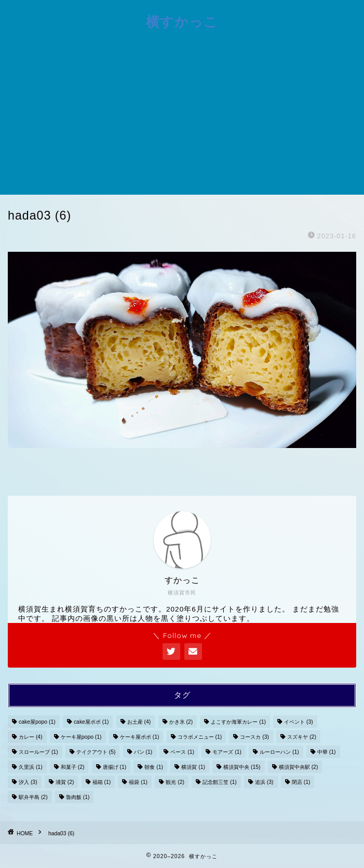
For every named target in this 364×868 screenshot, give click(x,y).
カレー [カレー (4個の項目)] (31, 737)
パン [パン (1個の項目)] (143, 752)
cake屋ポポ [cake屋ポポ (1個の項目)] (91, 722)
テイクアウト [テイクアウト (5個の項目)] (96, 752)
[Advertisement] (182, 117)
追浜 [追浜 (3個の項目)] (264, 782)
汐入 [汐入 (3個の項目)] (28, 782)
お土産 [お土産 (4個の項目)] (139, 722)
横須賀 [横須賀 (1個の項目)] (193, 767)
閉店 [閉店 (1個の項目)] (301, 782)
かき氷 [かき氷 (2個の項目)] (181, 722)
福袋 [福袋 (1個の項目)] (138, 782)
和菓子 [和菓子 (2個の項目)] (73, 767)
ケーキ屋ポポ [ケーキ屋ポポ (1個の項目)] (140, 737)
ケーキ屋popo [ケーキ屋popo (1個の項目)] (81, 737)
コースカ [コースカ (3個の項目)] (254, 737)
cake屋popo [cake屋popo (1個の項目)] (37, 722)
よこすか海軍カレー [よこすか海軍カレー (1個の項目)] (238, 722)
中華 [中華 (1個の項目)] (327, 752)
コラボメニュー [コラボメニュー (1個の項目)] (200, 737)
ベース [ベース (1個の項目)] (182, 752)
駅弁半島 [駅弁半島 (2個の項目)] (33, 797)
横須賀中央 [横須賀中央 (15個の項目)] (242, 767)
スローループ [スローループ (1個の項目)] (38, 752)
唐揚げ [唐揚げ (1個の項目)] (115, 767)
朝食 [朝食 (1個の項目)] (154, 767)
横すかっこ (182, 21)
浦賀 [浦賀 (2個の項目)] (65, 782)
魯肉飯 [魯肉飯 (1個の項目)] (78, 797)
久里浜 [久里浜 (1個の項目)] (31, 767)
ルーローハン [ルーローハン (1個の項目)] (279, 752)
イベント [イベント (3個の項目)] (299, 722)
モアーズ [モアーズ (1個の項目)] (227, 752)
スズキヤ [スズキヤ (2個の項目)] (302, 737)
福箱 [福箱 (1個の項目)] (102, 782)
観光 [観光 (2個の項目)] (175, 782)
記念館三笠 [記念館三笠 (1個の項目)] (220, 782)
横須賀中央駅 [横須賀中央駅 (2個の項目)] (299, 767)
